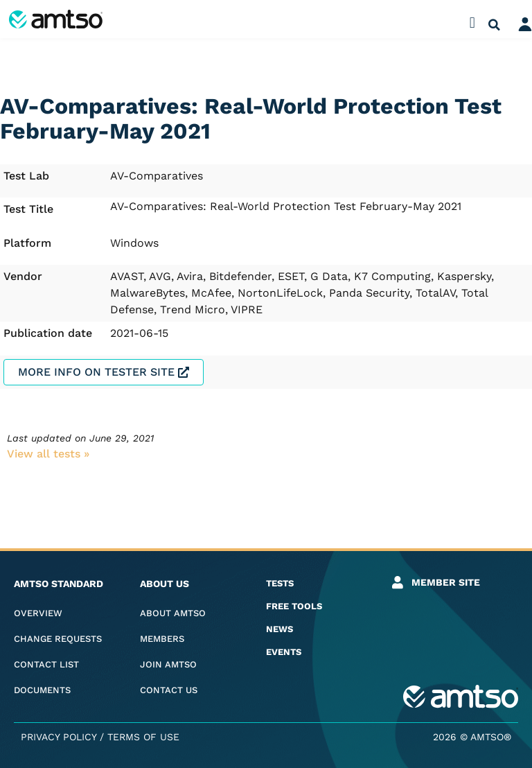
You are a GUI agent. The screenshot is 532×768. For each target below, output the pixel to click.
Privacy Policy (59, 737)
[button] (472, 23)
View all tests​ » (48, 454)
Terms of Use (143, 737)
